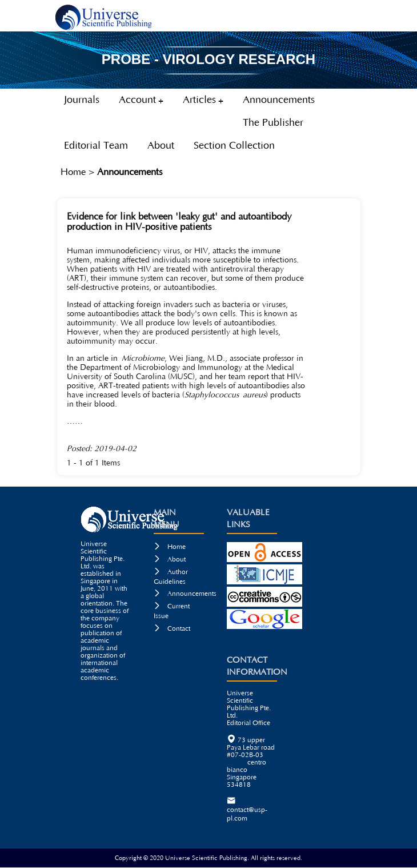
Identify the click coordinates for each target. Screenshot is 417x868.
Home (73, 172)
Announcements (130, 172)
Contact (172, 629)
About (170, 560)
